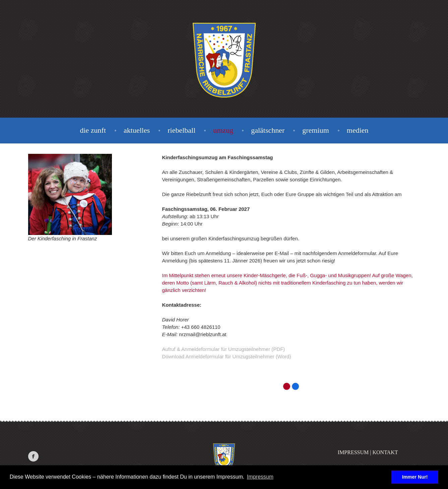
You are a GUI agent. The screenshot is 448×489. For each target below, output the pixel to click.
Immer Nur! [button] (415, 477)
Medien (358, 130)
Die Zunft (93, 130)
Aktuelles (137, 130)
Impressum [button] (260, 477)
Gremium (315, 130)
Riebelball (181, 130)
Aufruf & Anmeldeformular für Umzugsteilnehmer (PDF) (224, 349)
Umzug (223, 130)
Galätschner (268, 130)
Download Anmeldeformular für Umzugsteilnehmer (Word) (227, 356)
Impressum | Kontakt (368, 452)
